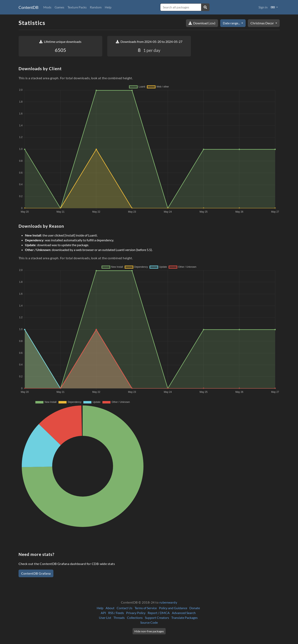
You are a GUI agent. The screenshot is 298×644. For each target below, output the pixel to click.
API (103, 613)
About (110, 608)
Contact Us (125, 608)
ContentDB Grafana (36, 573)
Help (108, 7)
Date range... (232, 23)
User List (105, 618)
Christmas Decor (262, 23)
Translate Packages (184, 618)
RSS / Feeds (116, 613)
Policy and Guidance (173, 608)
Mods (47, 7)
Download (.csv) (202, 23)
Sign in (263, 7)
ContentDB (29, 7)
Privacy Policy (136, 613)
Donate (195, 608)
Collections (135, 618)
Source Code (149, 622)
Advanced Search (184, 613)
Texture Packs (77, 7)
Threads (119, 618)
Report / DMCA (159, 613)
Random (96, 7)
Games (59, 7)
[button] (274, 7)
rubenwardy (168, 602)
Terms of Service (146, 608)
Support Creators (157, 618)
